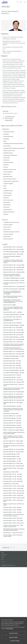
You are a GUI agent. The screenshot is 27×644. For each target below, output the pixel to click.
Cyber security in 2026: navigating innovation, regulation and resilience (12, 277)
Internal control (7, 229)
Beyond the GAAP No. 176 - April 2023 (12, 424)
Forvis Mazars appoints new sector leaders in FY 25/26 (14, 285)
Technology (6, 140)
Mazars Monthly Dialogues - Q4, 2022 (12, 427)
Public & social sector (8, 202)
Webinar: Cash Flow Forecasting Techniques (14, 432)
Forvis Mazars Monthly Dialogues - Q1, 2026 (14, 253)
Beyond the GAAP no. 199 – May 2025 (12, 318)
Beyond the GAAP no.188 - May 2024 (12, 365)
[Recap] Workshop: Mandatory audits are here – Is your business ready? (13, 298)
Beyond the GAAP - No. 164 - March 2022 (13, 483)
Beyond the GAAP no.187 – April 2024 (12, 367)
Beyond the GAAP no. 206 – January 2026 (13, 256)
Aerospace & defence (8, 164)
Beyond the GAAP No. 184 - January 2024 (13, 381)
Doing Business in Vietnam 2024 (11, 360)
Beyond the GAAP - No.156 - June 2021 (13, 514)
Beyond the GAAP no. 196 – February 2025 (13, 332)
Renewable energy (8, 178)
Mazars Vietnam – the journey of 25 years (13, 534)
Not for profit (7, 159)
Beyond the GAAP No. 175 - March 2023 (13, 429)
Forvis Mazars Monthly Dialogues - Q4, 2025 (14, 280)
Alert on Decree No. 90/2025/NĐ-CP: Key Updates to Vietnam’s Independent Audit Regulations (13, 310)
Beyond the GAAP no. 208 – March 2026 (13, 249)
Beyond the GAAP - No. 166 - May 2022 (13, 478)
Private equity (7, 204)
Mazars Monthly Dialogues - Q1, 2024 (12, 379)
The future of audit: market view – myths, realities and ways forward (13, 528)
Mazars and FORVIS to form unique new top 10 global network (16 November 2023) (14, 399)
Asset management (8, 173)
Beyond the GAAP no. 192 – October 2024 (13, 343)
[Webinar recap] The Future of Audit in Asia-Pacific (14, 506)
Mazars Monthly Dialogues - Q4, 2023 (12, 408)
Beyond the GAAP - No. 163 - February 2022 (14, 488)
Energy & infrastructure (9, 213)
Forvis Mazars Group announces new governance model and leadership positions (14, 350)
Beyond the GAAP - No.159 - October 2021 (13, 497)
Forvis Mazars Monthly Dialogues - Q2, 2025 (14, 327)
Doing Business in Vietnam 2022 (11, 473)
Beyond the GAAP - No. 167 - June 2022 (13, 476)
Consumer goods (7, 197)
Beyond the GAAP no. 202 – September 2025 (14, 274)
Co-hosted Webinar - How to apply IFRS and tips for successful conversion (14, 517)
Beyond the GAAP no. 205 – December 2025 (14, 267)
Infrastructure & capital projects (11, 183)
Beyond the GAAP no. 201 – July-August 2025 (14, 288)
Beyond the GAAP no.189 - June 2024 (12, 362)
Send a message (8, 120)
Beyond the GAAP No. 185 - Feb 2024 (12, 377)
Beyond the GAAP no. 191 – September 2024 (14, 353)
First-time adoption (8, 226)
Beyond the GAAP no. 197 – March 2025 (13, 329)
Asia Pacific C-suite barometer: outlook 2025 (14, 290)
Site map (2, 553)
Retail (5, 188)
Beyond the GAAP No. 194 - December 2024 (14, 334)
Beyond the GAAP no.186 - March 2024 (13, 369)
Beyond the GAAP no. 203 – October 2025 (13, 271)
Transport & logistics (8, 185)
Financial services (8, 211)
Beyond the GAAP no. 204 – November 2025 (14, 269)
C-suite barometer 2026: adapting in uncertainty (12, 259)
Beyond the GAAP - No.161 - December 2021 (14, 492)
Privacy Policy (10, 629)
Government (6, 162)
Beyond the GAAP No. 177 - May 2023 (12, 422)
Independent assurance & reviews (11, 233)
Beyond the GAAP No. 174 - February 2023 (13, 443)
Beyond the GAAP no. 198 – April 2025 (12, 324)
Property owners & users (9, 152)
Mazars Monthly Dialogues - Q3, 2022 (12, 463)
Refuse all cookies (14, 637)
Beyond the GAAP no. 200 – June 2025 (13, 314)
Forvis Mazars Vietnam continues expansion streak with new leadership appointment (14, 346)
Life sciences (6, 209)
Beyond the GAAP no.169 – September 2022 (14, 467)
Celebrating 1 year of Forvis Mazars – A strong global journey (13, 321)
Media (5, 143)
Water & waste (7, 176)
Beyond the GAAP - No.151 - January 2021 (13, 522)
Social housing (7, 147)
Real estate (6, 199)
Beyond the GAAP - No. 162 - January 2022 (13, 490)
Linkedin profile (7, 122)
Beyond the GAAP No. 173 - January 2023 (13, 445)
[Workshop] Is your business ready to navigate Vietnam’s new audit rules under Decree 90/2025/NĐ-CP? (13, 303)
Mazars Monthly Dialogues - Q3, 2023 (12, 420)
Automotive (6, 136)
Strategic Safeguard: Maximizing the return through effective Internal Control (14, 390)
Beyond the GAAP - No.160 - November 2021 (14, 495)
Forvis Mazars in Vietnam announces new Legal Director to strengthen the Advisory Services (13, 263)
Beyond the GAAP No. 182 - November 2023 (14, 393)
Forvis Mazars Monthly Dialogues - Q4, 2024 (14, 358)
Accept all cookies (14, 633)
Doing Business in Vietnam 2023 (11, 415)
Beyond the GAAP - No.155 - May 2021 (12, 509)
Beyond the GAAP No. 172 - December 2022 (14, 451)
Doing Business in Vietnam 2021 (11, 485)
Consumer (6, 216)
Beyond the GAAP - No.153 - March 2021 (13, 520)
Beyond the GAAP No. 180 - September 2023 (14, 402)
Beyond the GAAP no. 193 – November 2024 (14, 341)
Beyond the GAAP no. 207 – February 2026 (13, 251)
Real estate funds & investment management (14, 150)
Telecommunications (8, 138)
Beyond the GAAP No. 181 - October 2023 (13, 396)
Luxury (5, 190)
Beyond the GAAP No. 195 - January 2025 (13, 336)
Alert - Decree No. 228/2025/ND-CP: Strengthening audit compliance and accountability (12, 294)
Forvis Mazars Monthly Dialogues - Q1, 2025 (14, 339)
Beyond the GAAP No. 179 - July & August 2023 (13, 405)
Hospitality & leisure (8, 155)
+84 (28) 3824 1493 (9, 118)
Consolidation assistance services (11, 224)
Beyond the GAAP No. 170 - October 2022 (13, 465)
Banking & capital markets (10, 171)
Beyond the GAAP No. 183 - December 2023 (14, 384)
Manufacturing (7, 206)
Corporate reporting (8, 236)
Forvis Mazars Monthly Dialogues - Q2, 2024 (14, 374)
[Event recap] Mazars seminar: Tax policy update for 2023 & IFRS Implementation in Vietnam (13, 439)
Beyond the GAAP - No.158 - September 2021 (14, 499)
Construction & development (10, 157)
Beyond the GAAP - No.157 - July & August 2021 (13, 502)
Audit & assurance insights (10, 306)
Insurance (6, 169)
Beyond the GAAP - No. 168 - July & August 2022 (13, 470)
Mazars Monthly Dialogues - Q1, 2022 (12, 460)
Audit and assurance (8, 240)
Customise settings (14, 641)
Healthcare (6, 166)
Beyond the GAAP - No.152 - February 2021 (13, 525)
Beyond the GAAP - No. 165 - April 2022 (13, 481)
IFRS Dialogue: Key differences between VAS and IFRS (14, 448)
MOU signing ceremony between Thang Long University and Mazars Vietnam (14, 531)
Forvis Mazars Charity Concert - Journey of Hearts (14, 387)
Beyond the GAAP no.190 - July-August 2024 (14, 355)
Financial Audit (7, 238)
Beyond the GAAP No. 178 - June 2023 (12, 417)
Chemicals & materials (9, 133)
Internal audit (7, 231)
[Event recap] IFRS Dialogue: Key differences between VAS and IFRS (14, 435)
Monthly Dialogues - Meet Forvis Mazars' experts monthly (13, 537)
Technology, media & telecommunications (13, 145)
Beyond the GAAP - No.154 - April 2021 (12, 511)
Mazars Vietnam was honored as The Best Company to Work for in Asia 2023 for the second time (13, 411)
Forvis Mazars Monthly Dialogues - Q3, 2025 (14, 282)
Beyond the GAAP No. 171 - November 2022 (14, 453)
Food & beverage (7, 195)
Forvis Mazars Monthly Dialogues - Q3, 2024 (14, 372)
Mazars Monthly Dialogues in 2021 (11, 458)
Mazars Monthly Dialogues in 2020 (12, 456)
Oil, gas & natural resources (10, 180)
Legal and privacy (4, 556)
